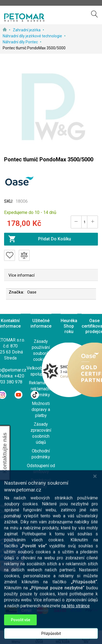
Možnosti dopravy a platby (41, 409)
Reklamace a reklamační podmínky (41, 389)
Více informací (21, 275)
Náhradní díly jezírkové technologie (33, 36)
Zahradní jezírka (27, 30)
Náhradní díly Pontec (21, 42)
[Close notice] (95, 512)
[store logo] (24, 17)
